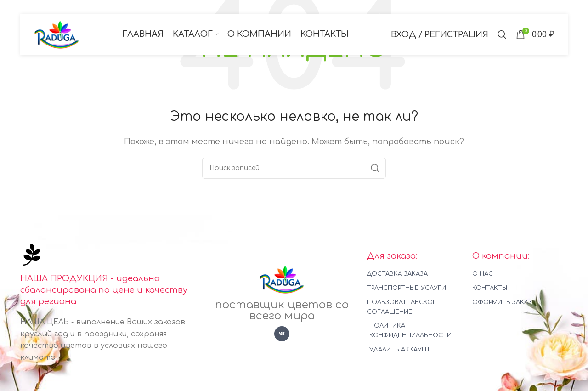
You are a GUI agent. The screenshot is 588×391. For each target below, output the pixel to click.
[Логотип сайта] (57, 34)
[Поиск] (502, 34)
